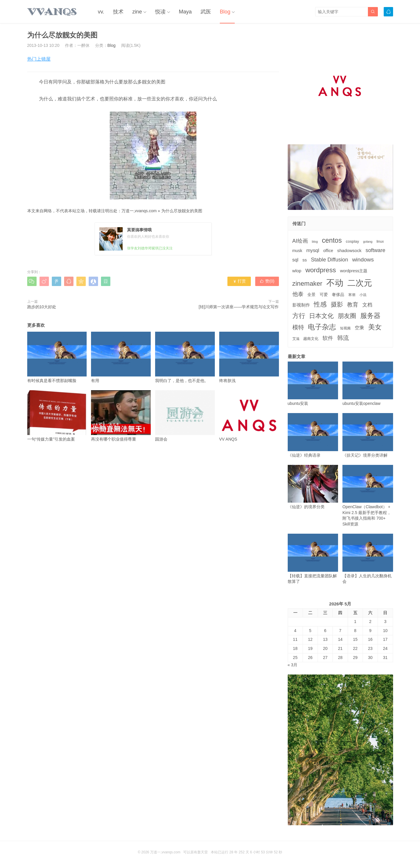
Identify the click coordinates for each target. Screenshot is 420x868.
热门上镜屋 (39, 59)
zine (137, 12)
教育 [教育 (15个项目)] (353, 305)
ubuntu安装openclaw (368, 384)
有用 (121, 357)
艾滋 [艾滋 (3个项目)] (296, 339)
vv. (101, 12)
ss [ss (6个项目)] (305, 260)
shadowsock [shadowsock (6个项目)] (349, 250)
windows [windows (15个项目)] (363, 260)
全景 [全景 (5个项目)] (311, 295)
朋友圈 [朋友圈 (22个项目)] (347, 316)
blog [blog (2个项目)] (315, 242)
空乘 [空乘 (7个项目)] (359, 328)
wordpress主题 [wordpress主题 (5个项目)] (354, 271)
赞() (267, 281)
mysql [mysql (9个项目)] (313, 250)
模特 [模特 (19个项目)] (298, 327)
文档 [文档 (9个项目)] (367, 305)
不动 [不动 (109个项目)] (335, 283)
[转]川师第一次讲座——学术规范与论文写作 (239, 307)
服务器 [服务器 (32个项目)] (370, 316)
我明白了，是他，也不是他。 (185, 357)
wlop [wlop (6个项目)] (297, 271)
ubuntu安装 (313, 384)
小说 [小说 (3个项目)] (363, 295)
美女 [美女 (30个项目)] (375, 327)
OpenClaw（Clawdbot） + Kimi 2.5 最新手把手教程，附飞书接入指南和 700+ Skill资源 (368, 496)
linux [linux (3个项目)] (380, 242)
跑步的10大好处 (42, 307)
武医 (206, 12)
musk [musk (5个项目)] (297, 251)
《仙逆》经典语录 (313, 435)
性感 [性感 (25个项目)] (320, 304)
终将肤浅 (249, 357)
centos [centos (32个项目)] (332, 240)
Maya (185, 12)
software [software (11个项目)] (375, 250)
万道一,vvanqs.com (139, 211)
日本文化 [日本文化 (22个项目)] (321, 316)
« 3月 (293, 665)
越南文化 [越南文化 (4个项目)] (311, 339)
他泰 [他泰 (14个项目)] (298, 294)
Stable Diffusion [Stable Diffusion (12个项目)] (329, 260)
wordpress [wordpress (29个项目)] (320, 270)
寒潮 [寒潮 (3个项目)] (352, 295)
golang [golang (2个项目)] (368, 242)
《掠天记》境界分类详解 (368, 435)
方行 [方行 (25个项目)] (299, 316)
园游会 (185, 416)
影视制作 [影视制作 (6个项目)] (301, 305)
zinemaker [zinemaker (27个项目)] (307, 284)
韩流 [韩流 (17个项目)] (343, 338)
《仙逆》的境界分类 (313, 487)
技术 (118, 12)
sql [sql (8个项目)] (295, 260)
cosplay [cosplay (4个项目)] (353, 241)
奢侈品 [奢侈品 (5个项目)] (338, 295)
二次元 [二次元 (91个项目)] (360, 283)
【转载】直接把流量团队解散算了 (313, 559)
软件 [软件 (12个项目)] (328, 338)
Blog (225, 12)
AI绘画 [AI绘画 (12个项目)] (300, 241)
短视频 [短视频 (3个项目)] (345, 328)
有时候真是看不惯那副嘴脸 (57, 357)
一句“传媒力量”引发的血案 (57, 416)
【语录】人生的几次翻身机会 (368, 559)
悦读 (160, 12)
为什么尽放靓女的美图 (182, 211)
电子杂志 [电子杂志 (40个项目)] (322, 327)
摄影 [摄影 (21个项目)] (337, 304)
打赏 (239, 281)
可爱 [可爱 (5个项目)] (324, 295)
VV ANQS (249, 416)
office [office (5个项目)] (328, 251)
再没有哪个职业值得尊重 (121, 416)
